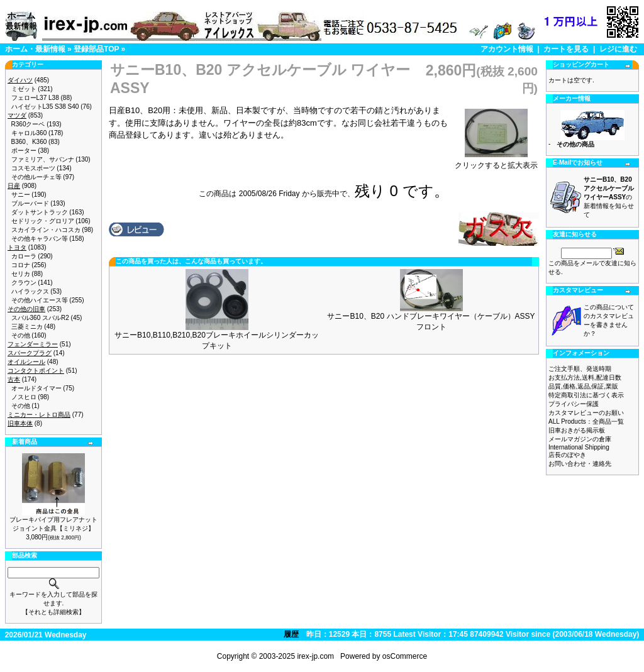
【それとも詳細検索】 (53, 612)
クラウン (24, 283)
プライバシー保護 (574, 404)
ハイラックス (30, 291)
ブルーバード (30, 203)
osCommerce (405, 656)
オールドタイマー (36, 388)
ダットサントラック (40, 212)
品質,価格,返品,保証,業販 (583, 386)
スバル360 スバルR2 (40, 318)
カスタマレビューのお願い (586, 413)
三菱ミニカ (27, 327)
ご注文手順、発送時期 (580, 369)
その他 (21, 335)
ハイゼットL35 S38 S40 (45, 107)
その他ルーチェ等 (36, 177)
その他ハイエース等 (40, 300)
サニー (21, 195)
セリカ (21, 274)
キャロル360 (29, 133)
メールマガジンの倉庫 (580, 439)
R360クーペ (28, 124)
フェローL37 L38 (35, 98)
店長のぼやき (567, 455)
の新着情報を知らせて (609, 197)
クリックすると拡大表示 (496, 162)
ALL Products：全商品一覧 (586, 421)
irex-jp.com (315, 656)
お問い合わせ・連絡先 (580, 464)
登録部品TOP (96, 49)
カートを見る (566, 49)
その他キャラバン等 (40, 239)
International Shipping (579, 447)
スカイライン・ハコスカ (46, 230)
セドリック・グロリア (43, 221)
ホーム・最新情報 (35, 49)
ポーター (24, 151)
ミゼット (24, 89)
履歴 (291, 634)
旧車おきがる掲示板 (577, 430)
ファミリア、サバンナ (43, 159)
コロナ (21, 265)
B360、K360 (29, 142)
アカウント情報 (507, 49)
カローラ (24, 256)
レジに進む (618, 49)
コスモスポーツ (33, 168)
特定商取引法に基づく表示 (586, 395)
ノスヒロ (24, 397)
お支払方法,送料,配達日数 (585, 377)
